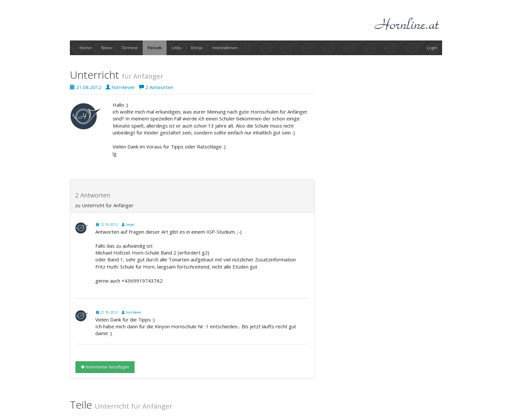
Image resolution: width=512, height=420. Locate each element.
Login (432, 48)
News (106, 48)
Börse (197, 48)
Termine (130, 48)
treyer (128, 225)
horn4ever (120, 87)
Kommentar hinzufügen (105, 367)
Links (176, 48)
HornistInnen (225, 48)
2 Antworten (156, 87)
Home (86, 48)
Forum (155, 48)
